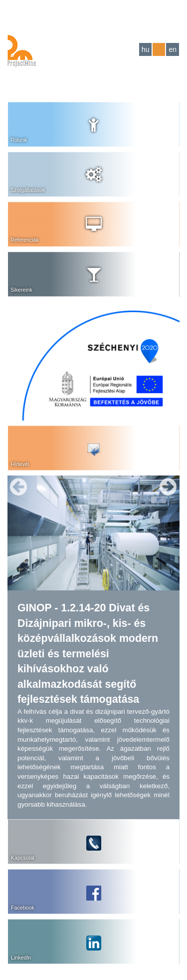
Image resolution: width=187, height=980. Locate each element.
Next (168, 487)
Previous (18, 487)
